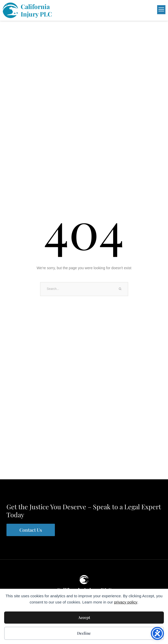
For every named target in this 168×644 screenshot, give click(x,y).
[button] (143, 10)
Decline (84, 633)
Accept (84, 617)
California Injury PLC (36, 10)
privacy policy (126, 602)
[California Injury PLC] (84, 580)
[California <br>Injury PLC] (10, 10)
